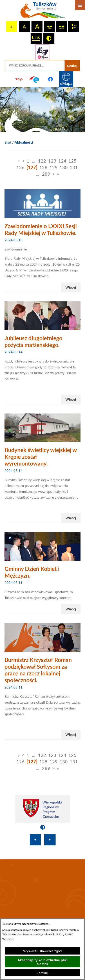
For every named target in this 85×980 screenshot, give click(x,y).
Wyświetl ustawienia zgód (43, 951)
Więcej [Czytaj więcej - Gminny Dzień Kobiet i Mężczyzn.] (71, 609)
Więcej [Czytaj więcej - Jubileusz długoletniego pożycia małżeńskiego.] (71, 399)
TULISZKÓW (42, 890)
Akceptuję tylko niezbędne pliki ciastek (43, 962)
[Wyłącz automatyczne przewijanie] (43, 827)
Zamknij (43, 973)
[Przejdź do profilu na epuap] (35, 79)
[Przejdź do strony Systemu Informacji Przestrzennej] (66, 79)
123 (52, 161)
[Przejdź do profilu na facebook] (50, 79)
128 (43, 167)
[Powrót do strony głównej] (8, 142)
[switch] (50, 26)
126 (20, 167)
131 (74, 167)
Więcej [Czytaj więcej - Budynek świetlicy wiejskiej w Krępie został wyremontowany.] (71, 518)
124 (62, 161)
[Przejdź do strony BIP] (19, 79)
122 (42, 161)
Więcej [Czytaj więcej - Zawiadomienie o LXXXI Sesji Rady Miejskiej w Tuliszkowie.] (71, 287)
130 (64, 167)
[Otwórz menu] (80, 5)
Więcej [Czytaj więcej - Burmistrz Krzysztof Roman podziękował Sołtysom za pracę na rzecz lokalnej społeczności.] (71, 734)
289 (46, 174)
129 (54, 167)
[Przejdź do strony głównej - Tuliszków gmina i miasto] (43, 12)
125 (72, 161)
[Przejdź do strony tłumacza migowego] (42, 52)
